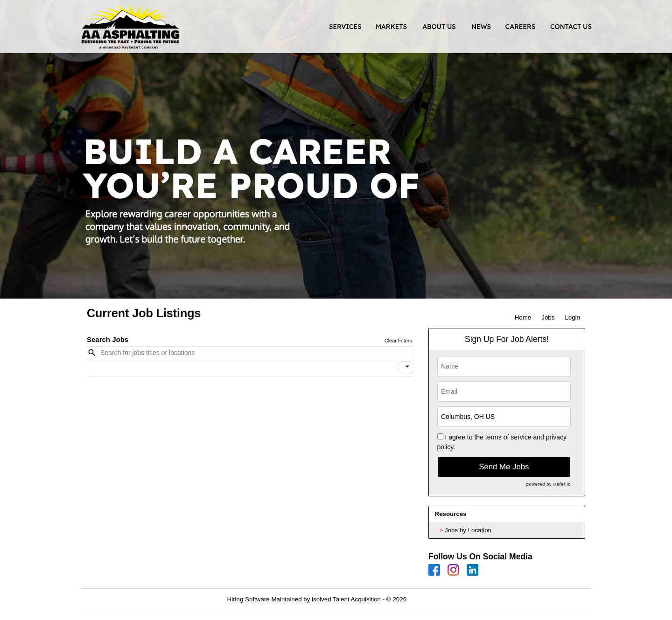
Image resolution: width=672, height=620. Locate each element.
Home (523, 317)
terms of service (508, 437)
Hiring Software (248, 599)
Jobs (548, 317)
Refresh (434, 599)
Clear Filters (398, 341)
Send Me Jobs (504, 467)
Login (572, 317)
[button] (406, 368)
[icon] (407, 367)
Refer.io (562, 484)
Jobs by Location (468, 530)
